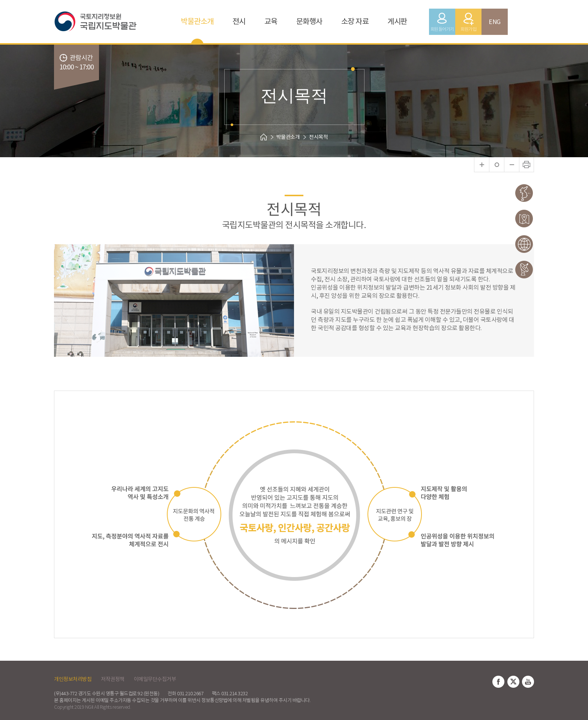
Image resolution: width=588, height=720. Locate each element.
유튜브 (528, 682)
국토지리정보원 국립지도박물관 (106, 22)
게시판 (397, 21)
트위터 (513, 682)
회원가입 (468, 29)
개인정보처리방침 (73, 679)
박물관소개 (197, 21)
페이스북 (498, 682)
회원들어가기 (442, 29)
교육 (271, 21)
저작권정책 (113, 679)
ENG (495, 22)
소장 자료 (355, 21)
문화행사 (309, 21)
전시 (239, 21)
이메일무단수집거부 (155, 679)
